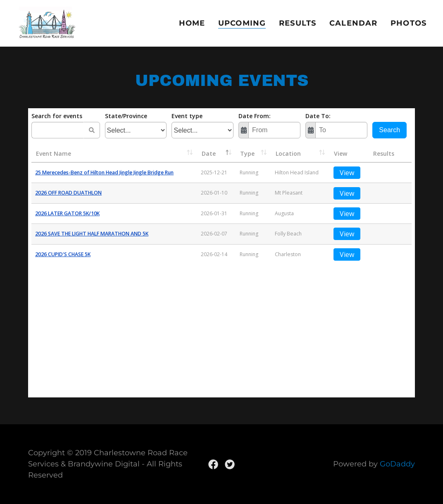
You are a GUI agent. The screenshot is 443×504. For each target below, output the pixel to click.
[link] (46, 23)
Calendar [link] (353, 23)
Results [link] (298, 23)
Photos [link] (408, 23)
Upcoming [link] (242, 23)
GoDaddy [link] (397, 464)
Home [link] (192, 23)
